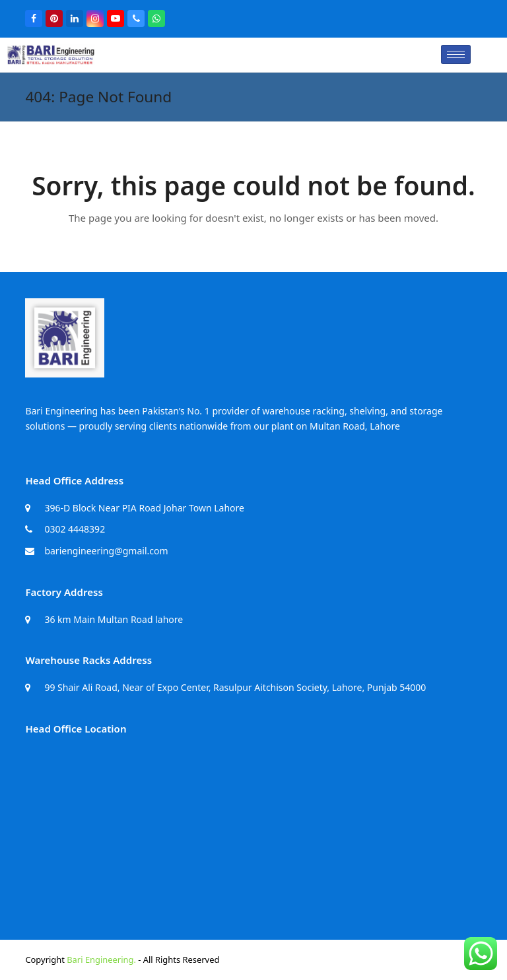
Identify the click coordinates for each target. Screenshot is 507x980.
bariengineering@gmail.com (106, 551)
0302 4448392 (75, 529)
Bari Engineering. (101, 960)
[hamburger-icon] (456, 54)
